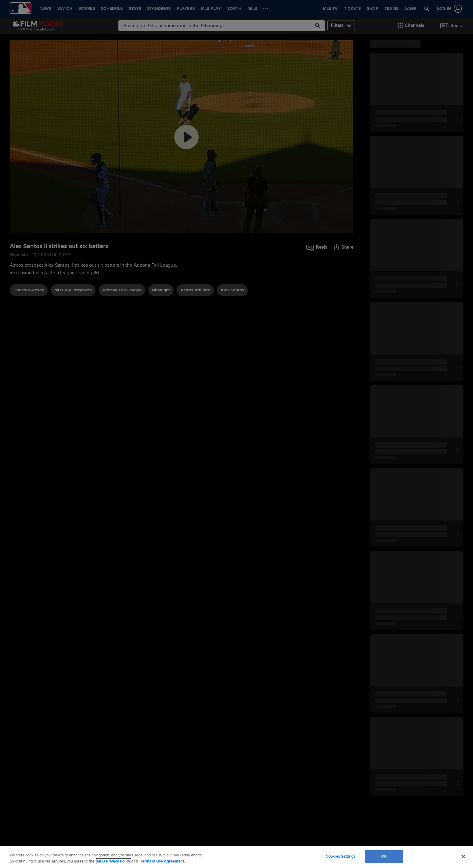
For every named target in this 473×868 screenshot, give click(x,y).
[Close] (463, 856)
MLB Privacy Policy (114, 861)
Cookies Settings (341, 856)
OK (384, 856)
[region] (236, 857)
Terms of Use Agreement (162, 861)
